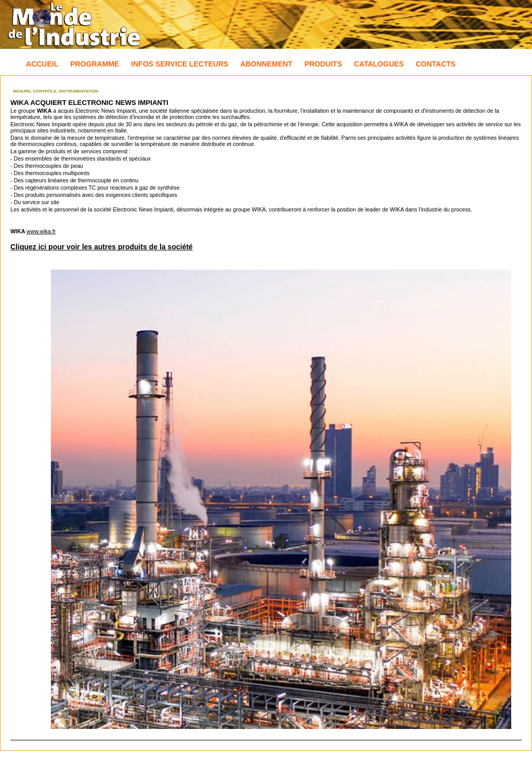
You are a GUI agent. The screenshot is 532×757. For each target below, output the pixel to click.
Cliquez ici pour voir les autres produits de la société (102, 247)
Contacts (436, 64)
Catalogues (379, 64)
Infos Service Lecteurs (179, 64)
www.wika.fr (41, 231)
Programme (95, 64)
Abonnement (267, 64)
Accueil (42, 64)
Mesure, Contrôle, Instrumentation (56, 91)
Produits (323, 64)
